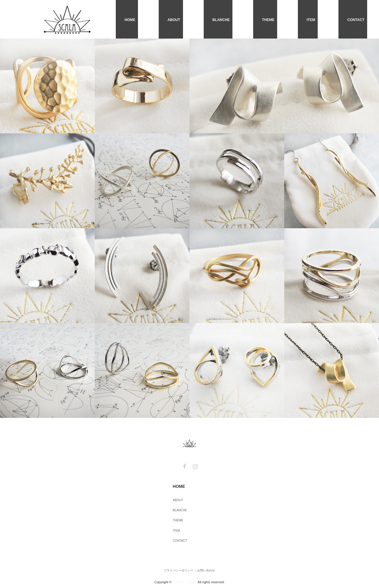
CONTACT (359, 19)
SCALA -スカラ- (185, 565)
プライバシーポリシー (172, 556)
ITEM (325, 19)
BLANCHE (258, 19)
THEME (294, 19)
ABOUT (223, 19)
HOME (190, 19)
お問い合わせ (209, 556)
